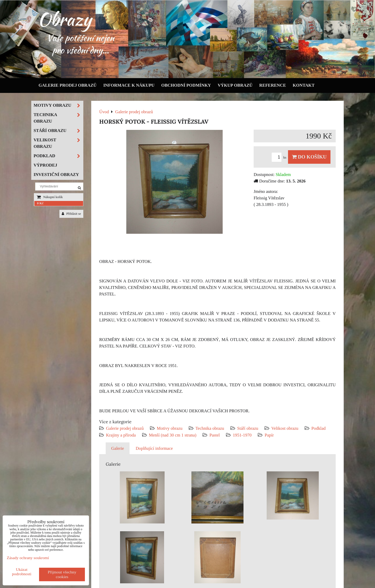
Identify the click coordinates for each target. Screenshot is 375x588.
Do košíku (309, 157)
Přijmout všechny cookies (62, 574)
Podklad (319, 428)
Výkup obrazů (235, 85)
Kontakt (304, 85)
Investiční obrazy (56, 175)
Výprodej (45, 165)
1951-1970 (242, 435)
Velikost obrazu (285, 428)
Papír (269, 435)
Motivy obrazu (170, 428)
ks (280, 157)
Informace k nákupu (129, 85)
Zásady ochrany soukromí (28, 558)
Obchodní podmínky (186, 85)
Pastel (215, 435)
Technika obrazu (210, 428)
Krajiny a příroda (121, 435)
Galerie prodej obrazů (68, 85)
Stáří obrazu (248, 428)
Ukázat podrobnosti (22, 572)
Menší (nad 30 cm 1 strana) (173, 435)
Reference (273, 85)
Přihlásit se (71, 214)
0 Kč (40, 203)
